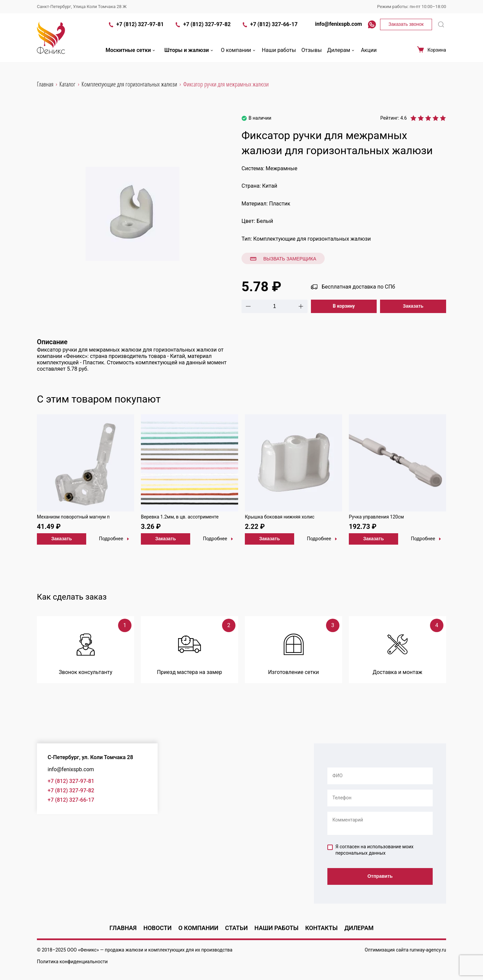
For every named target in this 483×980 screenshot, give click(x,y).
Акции (369, 55)
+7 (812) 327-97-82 (202, 29)
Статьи (236, 928)
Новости (157, 928)
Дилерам (341, 55)
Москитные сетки (131, 55)
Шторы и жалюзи (189, 55)
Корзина (431, 54)
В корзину (344, 306)
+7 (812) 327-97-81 (136, 29)
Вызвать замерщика (283, 259)
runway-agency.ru (428, 950)
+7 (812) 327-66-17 (270, 29)
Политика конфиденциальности (72, 962)
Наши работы (279, 55)
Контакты (321, 928)
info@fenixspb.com (335, 29)
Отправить (380, 877)
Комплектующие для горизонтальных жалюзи (312, 239)
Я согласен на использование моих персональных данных (370, 850)
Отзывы (311, 55)
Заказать (413, 306)
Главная (123, 928)
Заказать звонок (406, 29)
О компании (239, 55)
